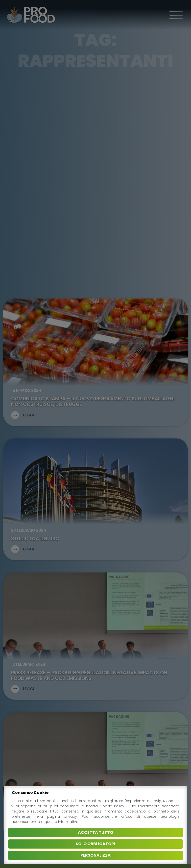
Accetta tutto (95, 832)
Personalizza (95, 855)
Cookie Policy (113, 806)
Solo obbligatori (95, 844)
